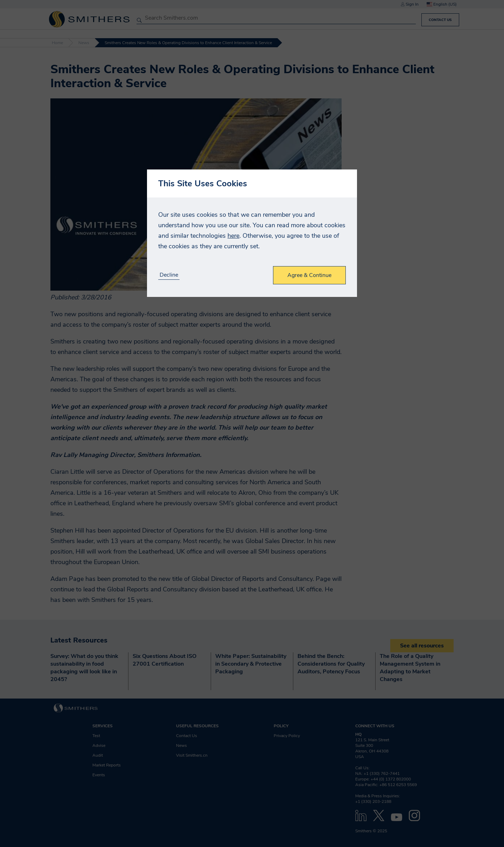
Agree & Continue (309, 275)
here (233, 236)
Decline (169, 275)
